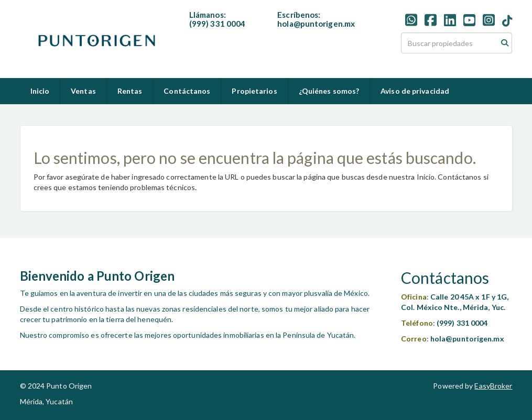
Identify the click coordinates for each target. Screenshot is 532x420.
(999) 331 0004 (217, 24)
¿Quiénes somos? (329, 91)
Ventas (83, 91)
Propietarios (254, 91)
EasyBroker (493, 386)
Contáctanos (187, 91)
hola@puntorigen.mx (316, 24)
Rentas (130, 91)
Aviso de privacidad (415, 91)
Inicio (40, 91)
